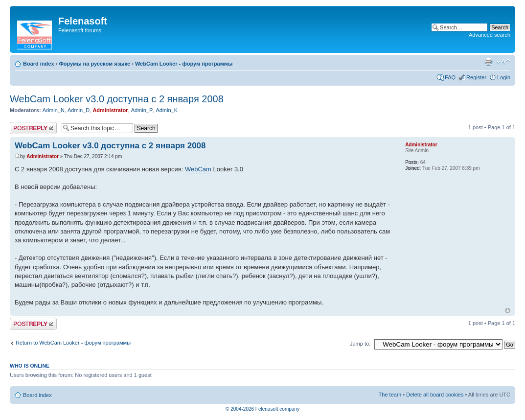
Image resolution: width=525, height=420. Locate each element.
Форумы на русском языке (94, 64)
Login (504, 77)
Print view (488, 62)
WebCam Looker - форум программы (184, 64)
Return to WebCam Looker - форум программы (73, 343)
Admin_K (167, 110)
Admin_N (54, 110)
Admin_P (142, 110)
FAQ (450, 77)
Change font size (503, 62)
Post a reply (33, 128)
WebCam (198, 169)
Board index (39, 64)
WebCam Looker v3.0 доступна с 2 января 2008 (117, 99)
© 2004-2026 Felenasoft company (262, 409)
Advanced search (490, 35)
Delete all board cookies (435, 395)
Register (476, 77)
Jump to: (360, 344)
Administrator (110, 110)
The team (390, 395)
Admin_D (79, 110)
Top (508, 311)
